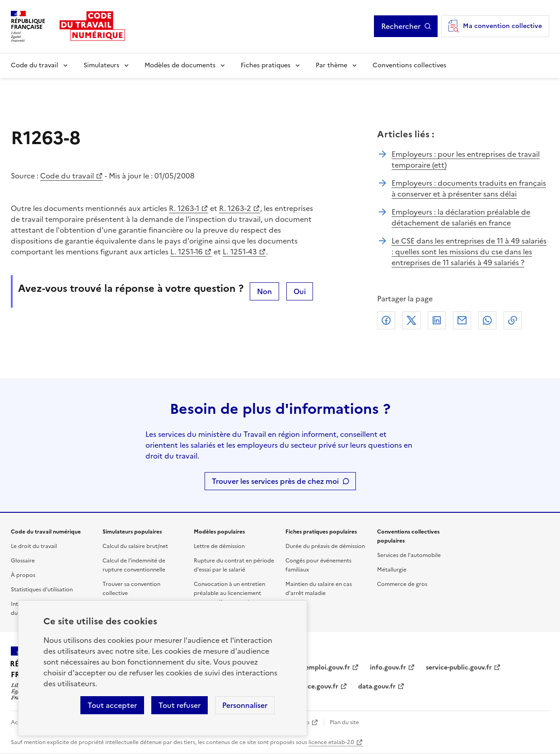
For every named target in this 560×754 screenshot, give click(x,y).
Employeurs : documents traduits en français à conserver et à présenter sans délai (469, 188)
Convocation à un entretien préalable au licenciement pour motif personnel (229, 593)
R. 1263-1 (184, 208)
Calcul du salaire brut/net (135, 546)
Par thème (331, 65)
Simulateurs (101, 65)
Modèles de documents (180, 65)
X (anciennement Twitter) (411, 320)
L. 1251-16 (187, 252)
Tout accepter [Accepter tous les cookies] (112, 705)
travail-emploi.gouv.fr (317, 667)
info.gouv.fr (388, 667)
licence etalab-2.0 (331, 742)
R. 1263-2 (235, 208)
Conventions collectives (409, 65)
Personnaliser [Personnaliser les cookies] (245, 705)
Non (264, 291)
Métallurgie (392, 570)
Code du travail (35, 65)
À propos (23, 575)
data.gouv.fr (377, 686)
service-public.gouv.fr (459, 667)
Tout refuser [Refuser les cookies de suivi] (180, 705)
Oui (300, 291)
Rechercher (401, 26)
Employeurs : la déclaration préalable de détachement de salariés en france (461, 217)
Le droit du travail (34, 546)
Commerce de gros (402, 584)
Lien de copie (513, 320)
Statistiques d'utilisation (42, 590)
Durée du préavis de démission (325, 546)
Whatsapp (487, 320)
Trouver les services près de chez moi (275, 481)
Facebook (386, 320)
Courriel (462, 320)
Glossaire (23, 561)
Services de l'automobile (409, 555)
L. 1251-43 (240, 252)
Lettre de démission (219, 546)
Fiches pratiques (266, 65)
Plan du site (344, 722)
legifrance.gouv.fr (311, 686)
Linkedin (437, 320)
